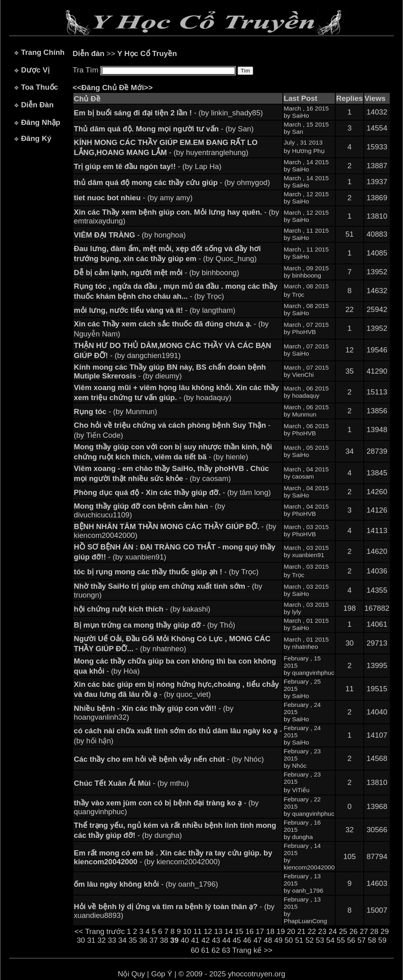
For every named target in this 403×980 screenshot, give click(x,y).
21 (301, 931)
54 (330, 940)
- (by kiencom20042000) (173, 857)
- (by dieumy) (170, 371)
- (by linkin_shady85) (168, 113)
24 (333, 931)
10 (187, 931)
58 (372, 940)
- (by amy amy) (133, 198)
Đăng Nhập (40, 122)
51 (299, 940)
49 (279, 940)
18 (270, 931)
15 (239, 931)
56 (351, 940)
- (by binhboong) (156, 273)
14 (229, 931)
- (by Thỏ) (154, 625)
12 (208, 931)
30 (81, 940)
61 (205, 950)
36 (143, 940)
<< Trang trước (100, 931)
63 (226, 950)
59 (382, 940)
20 (291, 931)
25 (343, 931)
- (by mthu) (131, 783)
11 (198, 931)
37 (154, 940)
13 (219, 931)
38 (164, 940)
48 (268, 940)
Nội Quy (131, 974)
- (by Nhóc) (169, 759)
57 (362, 940)
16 (249, 931)
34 (122, 940)
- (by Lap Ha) (147, 166)
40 (185, 940)
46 (247, 940)
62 (216, 950)
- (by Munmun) (115, 412)
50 (289, 940)
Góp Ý (162, 974)
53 (320, 940)
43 (216, 940)
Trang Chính (43, 52)
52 (309, 940)
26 (354, 931)
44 (227, 940)
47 (258, 940)
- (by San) (164, 129)
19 (281, 931)
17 (260, 931)
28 (374, 931)
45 (237, 940)
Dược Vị (35, 70)
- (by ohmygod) (172, 182)
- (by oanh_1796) (146, 884)
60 (195, 950)
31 (91, 940)
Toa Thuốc (39, 87)
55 (341, 940)
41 (195, 940)
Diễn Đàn (37, 105)
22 (312, 931)
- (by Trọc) (166, 572)
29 (385, 931)
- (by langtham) (154, 310)
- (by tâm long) (172, 492)
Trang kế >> (253, 950)
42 (206, 940)
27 (364, 931)
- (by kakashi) (142, 609)
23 (322, 931)
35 (133, 940)
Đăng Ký (36, 138)
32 (102, 940)
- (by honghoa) (130, 235)
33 (112, 940)
